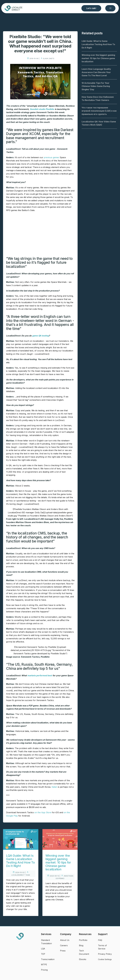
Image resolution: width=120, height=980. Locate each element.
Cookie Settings (105, 959)
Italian (54, 787)
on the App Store (43, 812)
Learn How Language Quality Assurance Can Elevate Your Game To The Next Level (96, 72)
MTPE (44, 965)
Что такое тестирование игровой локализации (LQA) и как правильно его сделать (99, 111)
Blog (81, 945)
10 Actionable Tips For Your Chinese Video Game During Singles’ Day (96, 86)
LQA (43, 949)
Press (63, 951)
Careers (64, 945)
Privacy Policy (105, 954)
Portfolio (83, 940)
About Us (65, 940)
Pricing (44, 970)
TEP (43, 954)
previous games (51, 157)
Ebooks (83, 959)
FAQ (100, 940)
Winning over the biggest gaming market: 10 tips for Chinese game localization (58, 862)
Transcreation (48, 959)
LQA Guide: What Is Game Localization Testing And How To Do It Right (20, 861)
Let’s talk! (91, 8)
